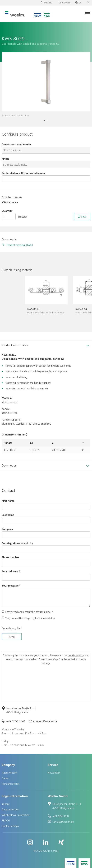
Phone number (10, 557)
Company (7, 529)
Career (6, 778)
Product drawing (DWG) (20, 245)
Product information (15, 345)
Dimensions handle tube (16, 144)
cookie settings (76, 655)
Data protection (10, 809)
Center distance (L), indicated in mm (23, 173)
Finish (5, 159)
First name (8, 501)
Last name (8, 515)
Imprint (6, 804)
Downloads (9, 465)
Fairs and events (11, 784)
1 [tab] (46, 122)
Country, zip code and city (17, 543)
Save (84, 216)
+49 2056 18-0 (16, 721)
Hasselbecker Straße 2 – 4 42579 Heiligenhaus (21, 710)
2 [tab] (48, 122)
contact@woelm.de (45, 721)
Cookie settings (10, 826)
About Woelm (9, 773)
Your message (11, 586)
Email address (11, 571)
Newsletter (54, 773)
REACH (6, 820)
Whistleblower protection (16, 815)
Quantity (7, 211)
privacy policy (43, 612)
